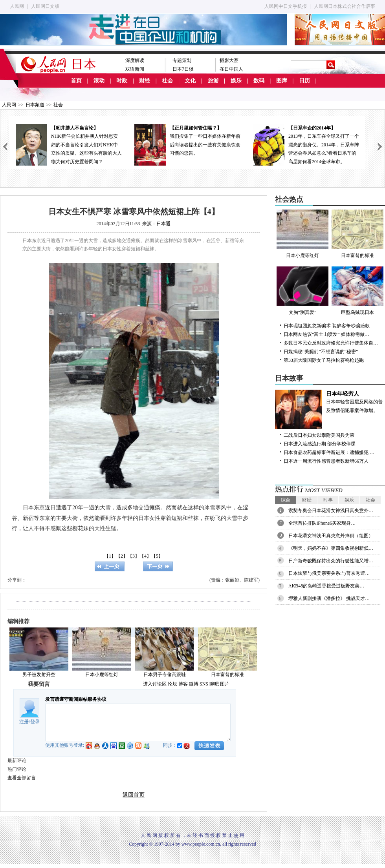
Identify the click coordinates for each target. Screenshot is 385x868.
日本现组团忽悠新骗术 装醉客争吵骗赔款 (327, 326)
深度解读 (135, 60)
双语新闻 (135, 69)
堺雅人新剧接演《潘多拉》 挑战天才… (329, 598)
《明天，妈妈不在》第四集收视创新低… (331, 548)
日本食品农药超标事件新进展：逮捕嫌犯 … (329, 452)
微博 (194, 684)
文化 (190, 81)
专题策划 (182, 60)
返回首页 (134, 795)
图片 (225, 684)
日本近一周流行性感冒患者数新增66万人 (326, 461)
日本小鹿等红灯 (102, 675)
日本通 (163, 224)
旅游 (213, 81)
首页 (76, 81)
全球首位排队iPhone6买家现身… (322, 523)
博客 (183, 684)
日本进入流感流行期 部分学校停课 (320, 444)
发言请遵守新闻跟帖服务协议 (76, 699)
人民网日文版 (45, 6)
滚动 (99, 81)
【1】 (110, 556)
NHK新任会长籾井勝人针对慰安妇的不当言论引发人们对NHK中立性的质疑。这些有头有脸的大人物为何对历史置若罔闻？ (69, 144)
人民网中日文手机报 (286, 6)
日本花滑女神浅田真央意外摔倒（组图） (331, 536)
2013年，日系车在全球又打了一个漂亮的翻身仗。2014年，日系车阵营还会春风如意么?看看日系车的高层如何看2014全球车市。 (306, 144)
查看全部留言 (22, 778)
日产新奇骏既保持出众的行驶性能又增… (331, 561)
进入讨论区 (155, 684)
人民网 (17, 6)
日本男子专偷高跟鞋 (165, 675)
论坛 (172, 684)
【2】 (122, 556)
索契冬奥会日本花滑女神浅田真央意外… (331, 511)
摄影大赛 (229, 60)
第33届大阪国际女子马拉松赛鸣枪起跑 (324, 360)
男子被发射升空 (39, 675)
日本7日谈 (183, 69)
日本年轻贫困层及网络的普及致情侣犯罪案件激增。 (330, 401)
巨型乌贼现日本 (357, 291)
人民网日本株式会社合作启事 (345, 6)
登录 (35, 722)
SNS (204, 684)
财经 (145, 81)
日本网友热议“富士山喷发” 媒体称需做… (326, 334)
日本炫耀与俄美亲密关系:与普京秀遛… (329, 573)
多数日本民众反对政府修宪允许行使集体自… (331, 343)
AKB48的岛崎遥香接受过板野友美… (326, 586)
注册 (24, 722)
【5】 (157, 556)
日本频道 (35, 105)
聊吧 (214, 684)
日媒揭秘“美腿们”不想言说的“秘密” (321, 352)
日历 (304, 81)
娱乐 (236, 81)
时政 (122, 81)
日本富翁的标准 (227, 675)
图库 (282, 81)
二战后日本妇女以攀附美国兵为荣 (319, 435)
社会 (167, 81)
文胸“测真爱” (302, 291)
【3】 (134, 556)
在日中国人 (231, 69)
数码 (259, 81)
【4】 (145, 556)
